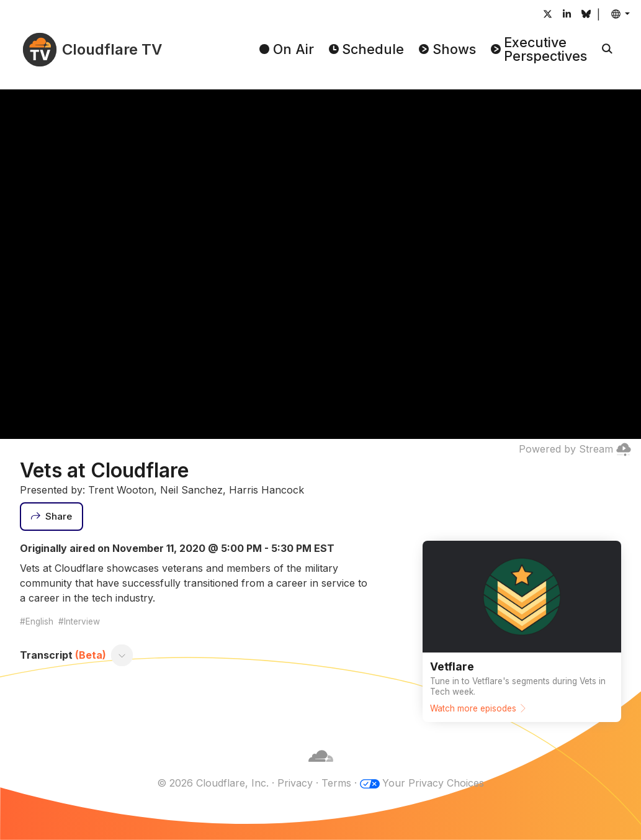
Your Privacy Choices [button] (433, 783)
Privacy (295, 783)
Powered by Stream (575, 449)
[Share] (52, 517)
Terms (336, 783)
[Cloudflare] (321, 768)
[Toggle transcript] (122, 655)
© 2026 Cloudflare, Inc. (213, 783)
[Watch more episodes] (522, 631)
